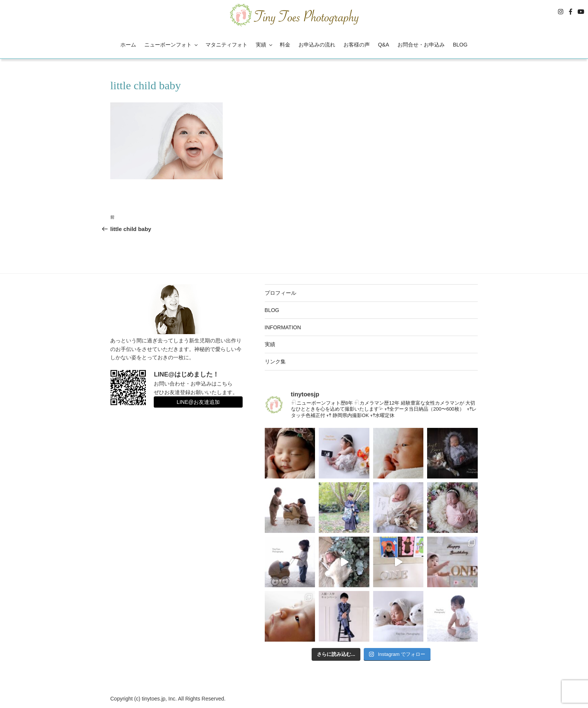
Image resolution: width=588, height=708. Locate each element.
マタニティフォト (226, 45)
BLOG (460, 45)
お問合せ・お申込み (421, 45)
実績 (265, 45)
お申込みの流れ (317, 45)
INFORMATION (283, 327)
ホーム (128, 45)
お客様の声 (357, 45)
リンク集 (275, 361)
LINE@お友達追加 (198, 402)
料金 (285, 45)
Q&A (384, 45)
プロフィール (280, 293)
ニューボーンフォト (172, 45)
